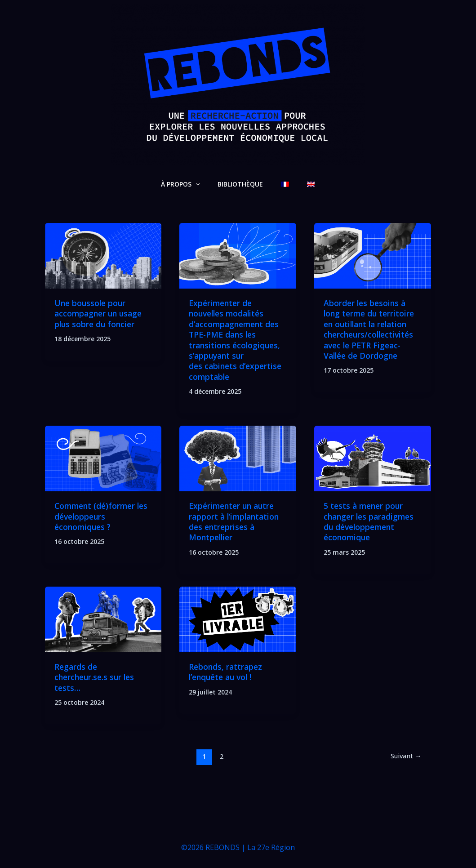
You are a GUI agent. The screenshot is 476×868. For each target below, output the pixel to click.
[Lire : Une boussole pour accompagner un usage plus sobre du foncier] (103, 255)
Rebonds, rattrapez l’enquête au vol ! (227, 672)
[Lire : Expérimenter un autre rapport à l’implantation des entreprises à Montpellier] (238, 458)
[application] (204, 184)
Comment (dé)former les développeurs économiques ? (103, 516)
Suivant (405, 756)
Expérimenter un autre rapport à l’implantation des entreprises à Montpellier (236, 521)
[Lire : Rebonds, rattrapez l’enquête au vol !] (238, 619)
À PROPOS (188, 184)
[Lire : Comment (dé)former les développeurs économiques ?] (103, 458)
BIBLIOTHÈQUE (243, 184)
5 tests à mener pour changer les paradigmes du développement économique (371, 521)
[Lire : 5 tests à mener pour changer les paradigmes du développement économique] (373, 458)
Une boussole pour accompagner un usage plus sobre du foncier (100, 314)
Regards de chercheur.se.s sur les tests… (96, 677)
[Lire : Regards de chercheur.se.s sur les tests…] (103, 619)
